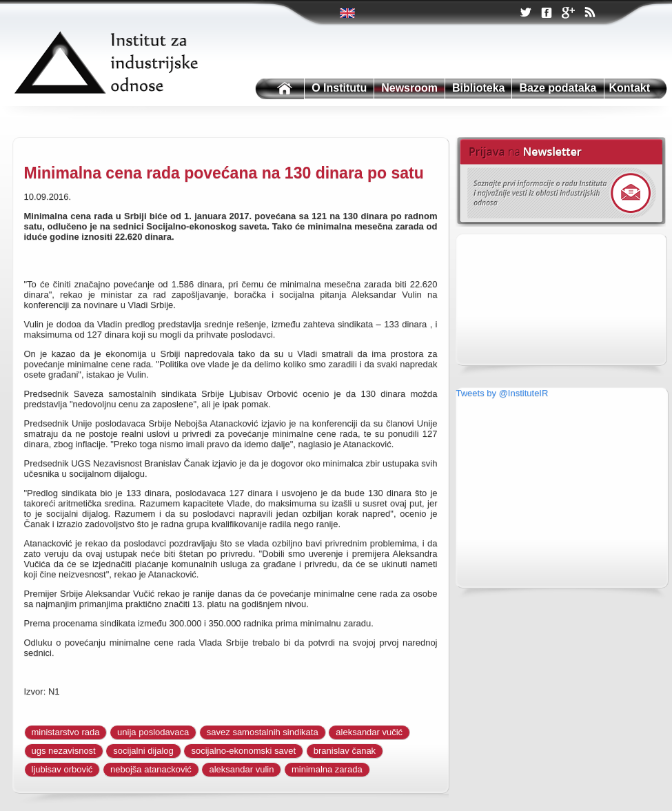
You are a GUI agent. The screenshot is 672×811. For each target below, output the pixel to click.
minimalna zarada (327, 769)
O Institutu (339, 88)
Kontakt (630, 88)
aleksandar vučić (369, 732)
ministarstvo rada (66, 732)
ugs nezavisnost (64, 751)
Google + (568, 14)
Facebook (547, 13)
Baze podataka (558, 88)
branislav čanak (345, 751)
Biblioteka (478, 88)
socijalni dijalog (143, 751)
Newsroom (409, 88)
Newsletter (561, 182)
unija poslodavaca (153, 732)
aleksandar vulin (241, 769)
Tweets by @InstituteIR (502, 393)
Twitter (348, 13)
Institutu (278, 89)
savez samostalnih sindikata (263, 732)
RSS (589, 14)
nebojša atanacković (151, 769)
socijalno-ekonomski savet (243, 751)
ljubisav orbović (62, 769)
